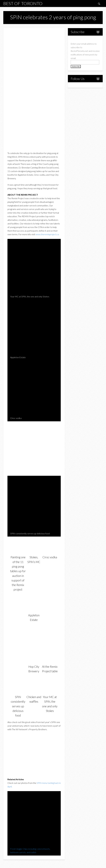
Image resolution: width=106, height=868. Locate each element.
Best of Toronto (23, 3)
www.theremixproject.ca (47, 234)
